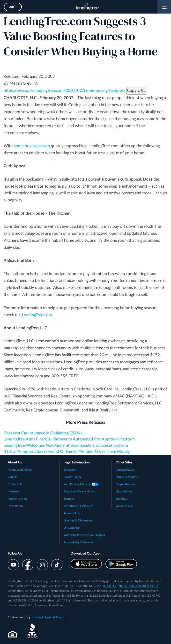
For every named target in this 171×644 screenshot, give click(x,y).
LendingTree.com (37, 315)
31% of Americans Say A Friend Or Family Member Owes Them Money (67, 451)
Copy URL (136, 91)
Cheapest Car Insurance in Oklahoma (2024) (43, 433)
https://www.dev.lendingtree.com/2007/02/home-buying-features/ (65, 91)
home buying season (32, 146)
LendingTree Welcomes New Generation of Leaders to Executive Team (66, 445)
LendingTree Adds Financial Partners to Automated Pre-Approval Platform (69, 439)
